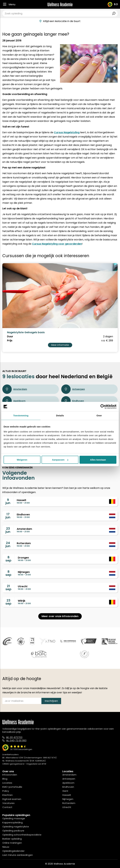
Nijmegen (68, 799)
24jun (8, 544)
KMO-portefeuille (12, 787)
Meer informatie (60, 345)
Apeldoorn (14, 401)
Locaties (7, 783)
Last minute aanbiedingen (18, 855)
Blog (5, 779)
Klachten (7, 795)
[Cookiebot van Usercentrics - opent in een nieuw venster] (103, 407)
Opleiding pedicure (13, 831)
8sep (8, 559)
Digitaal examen (12, 799)
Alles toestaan (98, 460)
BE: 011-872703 (14, 737)
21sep (8, 588)
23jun (8, 530)
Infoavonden (10, 775)
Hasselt (67, 795)
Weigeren (22, 460)
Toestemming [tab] (21, 415)
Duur (10, 337)
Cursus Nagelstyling (67, 132)
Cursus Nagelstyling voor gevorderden (57, 244)
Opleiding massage (14, 818)
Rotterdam (69, 803)
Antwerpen (73, 389)
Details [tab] (60, 415)
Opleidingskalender (13, 851)
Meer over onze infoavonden (60, 616)
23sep (8, 602)
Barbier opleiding (12, 839)
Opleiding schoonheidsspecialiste (22, 835)
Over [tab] (99, 415)
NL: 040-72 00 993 (16, 740)
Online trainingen (12, 843)
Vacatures (8, 803)
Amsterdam (15, 389)
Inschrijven (51, 701)
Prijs (10, 341)
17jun (8, 516)
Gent (65, 791)
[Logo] (60, 4)
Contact (7, 807)
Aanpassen (60, 460)
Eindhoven (73, 401)
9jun (8, 501)
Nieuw (6, 847)
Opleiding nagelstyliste (16, 827)
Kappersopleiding (12, 822)
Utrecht (67, 807)
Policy (6, 791)
